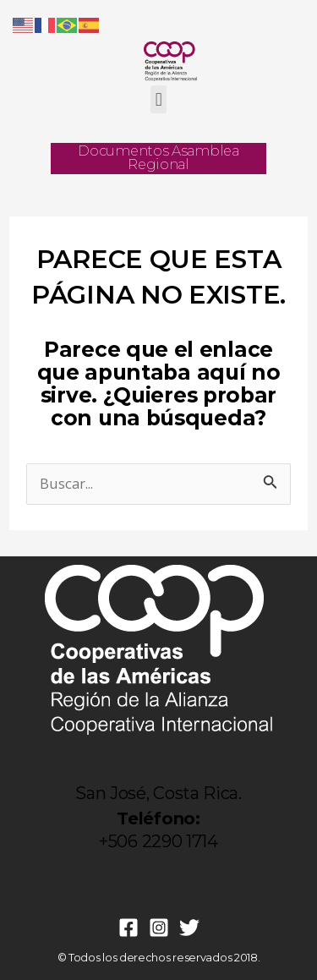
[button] (158, 99)
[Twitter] (189, 928)
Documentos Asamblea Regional (158, 158)
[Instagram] (159, 928)
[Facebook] (128, 928)
